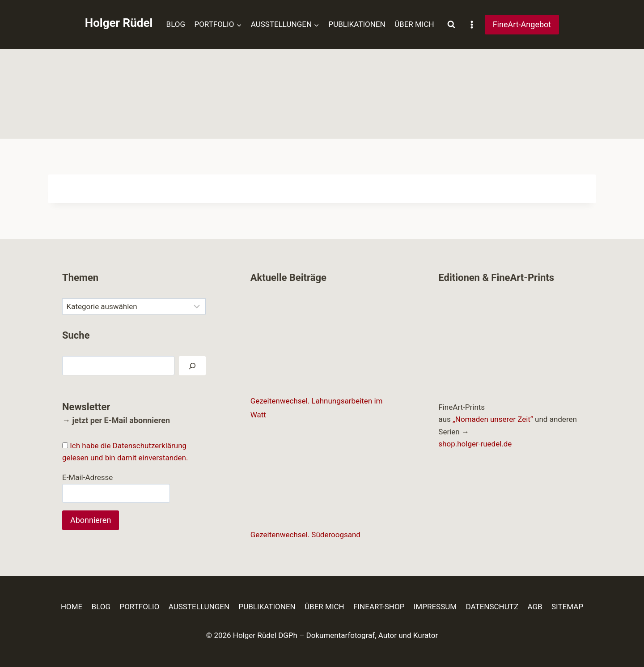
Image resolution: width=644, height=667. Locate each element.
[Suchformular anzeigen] (451, 25)
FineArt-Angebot (522, 24)
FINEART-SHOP (379, 607)
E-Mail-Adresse (87, 477)
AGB (535, 607)
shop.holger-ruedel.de (475, 444)
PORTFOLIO (139, 607)
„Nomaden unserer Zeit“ (493, 419)
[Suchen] (192, 366)
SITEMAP (567, 607)
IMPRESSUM (435, 607)
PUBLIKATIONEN (357, 24)
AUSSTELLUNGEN (199, 607)
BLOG (176, 24)
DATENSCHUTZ (492, 607)
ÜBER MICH (414, 24)
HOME (72, 607)
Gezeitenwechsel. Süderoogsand (305, 535)
